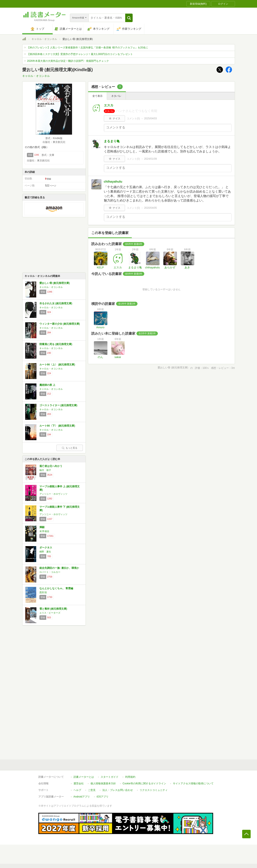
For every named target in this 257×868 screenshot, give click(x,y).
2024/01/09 (150, 159)
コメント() (133, 118)
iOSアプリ (103, 797)
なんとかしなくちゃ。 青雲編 (56, 588)
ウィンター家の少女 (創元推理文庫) (60, 324)
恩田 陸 (43, 592)
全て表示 (97, 96)
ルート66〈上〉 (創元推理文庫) (57, 365)
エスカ (109, 105)
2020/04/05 (150, 208)
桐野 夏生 (45, 552)
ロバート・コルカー (50, 572)
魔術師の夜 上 (47, 385)
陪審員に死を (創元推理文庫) (56, 344)
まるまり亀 (112, 141)
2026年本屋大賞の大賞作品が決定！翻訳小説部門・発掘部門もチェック (68, 61)
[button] (129, 18)
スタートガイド (110, 777)
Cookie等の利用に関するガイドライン (144, 783)
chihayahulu (113, 181)
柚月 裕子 (45, 470)
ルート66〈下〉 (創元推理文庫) (57, 426)
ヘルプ (77, 790)
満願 (42, 527)
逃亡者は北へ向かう (51, 466)
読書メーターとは (84, 777)
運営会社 (79, 783)
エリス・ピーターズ (50, 613)
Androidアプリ (82, 797)
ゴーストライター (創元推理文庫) (58, 405)
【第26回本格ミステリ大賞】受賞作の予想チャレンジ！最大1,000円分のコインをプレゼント (80, 54)
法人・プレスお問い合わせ (118, 790)
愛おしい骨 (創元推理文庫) (55, 283)
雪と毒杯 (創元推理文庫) (53, 609)
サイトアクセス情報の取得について (193, 783)
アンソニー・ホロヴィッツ (53, 494)
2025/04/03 (150, 118)
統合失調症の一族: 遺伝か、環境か (59, 568)
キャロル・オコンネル (44, 39)
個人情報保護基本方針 (103, 783)
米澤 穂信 (44, 531)
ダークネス (46, 548)
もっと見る (69, 448)
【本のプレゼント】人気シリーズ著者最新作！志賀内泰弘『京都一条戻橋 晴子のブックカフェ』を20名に (88, 48)
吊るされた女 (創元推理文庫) (56, 303)
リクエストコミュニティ (154, 790)
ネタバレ (116, 96)
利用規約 (130, 777)
